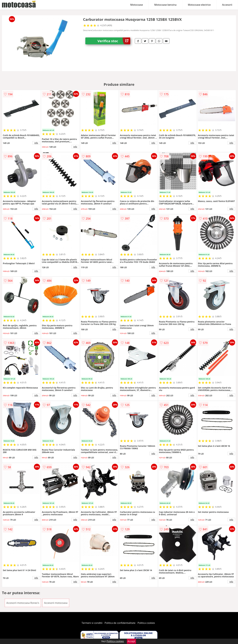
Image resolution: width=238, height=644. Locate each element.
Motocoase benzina (165, 5)
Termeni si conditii (92, 623)
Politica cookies (146, 623)
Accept (131, 641)
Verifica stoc (114, 41)
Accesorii (227, 5)
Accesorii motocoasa (56, 603)
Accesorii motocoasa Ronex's (23, 603)
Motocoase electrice (199, 5)
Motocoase (137, 5)
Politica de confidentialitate (120, 623)
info (36, 143)
